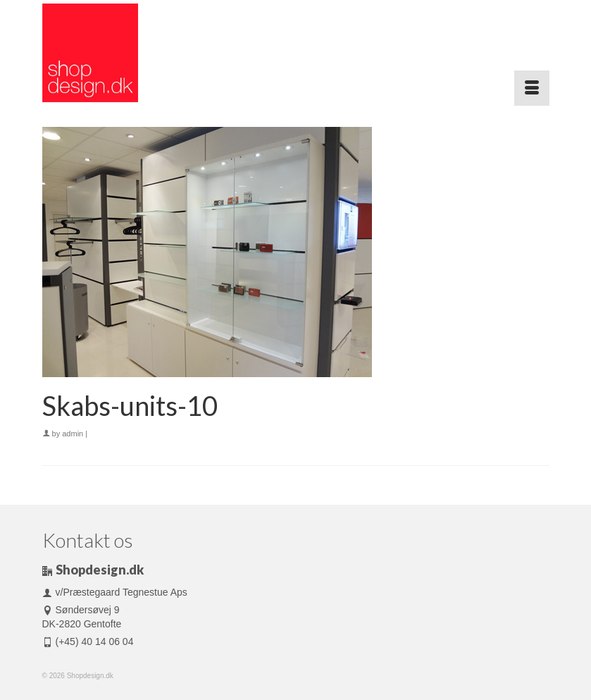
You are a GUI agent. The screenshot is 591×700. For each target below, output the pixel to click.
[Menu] (532, 88)
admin (73, 434)
